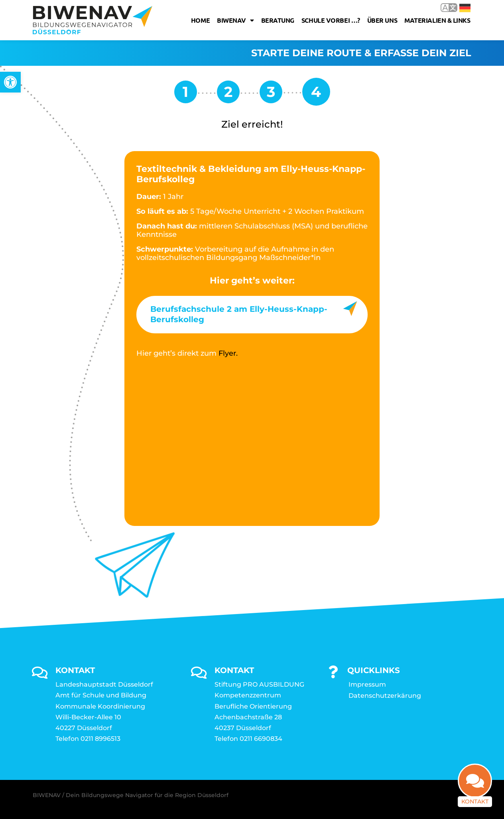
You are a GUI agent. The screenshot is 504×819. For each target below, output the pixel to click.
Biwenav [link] (235, 20)
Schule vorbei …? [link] (331, 20)
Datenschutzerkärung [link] (385, 696)
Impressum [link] (367, 684)
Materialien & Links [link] (437, 20)
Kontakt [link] (475, 801)
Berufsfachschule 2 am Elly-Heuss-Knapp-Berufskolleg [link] (239, 314)
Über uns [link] (382, 20)
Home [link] (200, 20)
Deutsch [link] (465, 8)
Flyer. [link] (228, 353)
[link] (10, 82)
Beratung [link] (278, 20)
